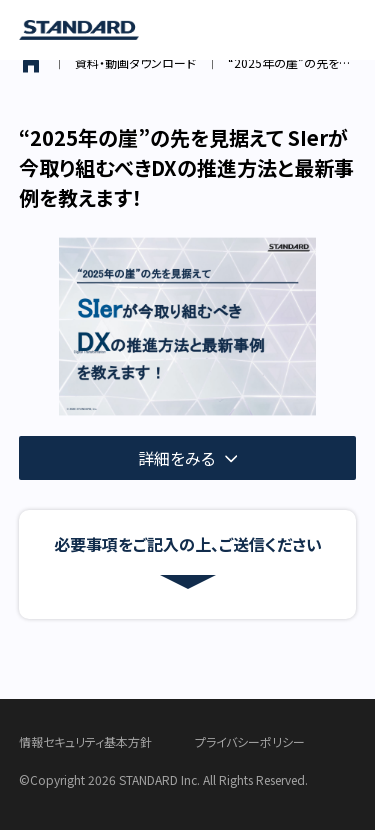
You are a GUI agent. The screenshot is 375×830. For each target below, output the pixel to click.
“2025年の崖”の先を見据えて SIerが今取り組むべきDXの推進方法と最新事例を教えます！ (292, 62)
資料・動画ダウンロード (135, 62)
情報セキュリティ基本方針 (85, 741)
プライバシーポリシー (250, 741)
